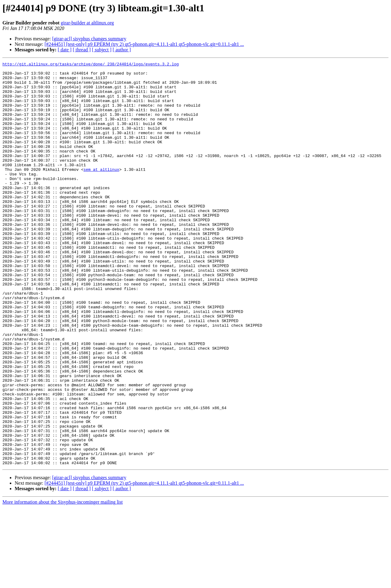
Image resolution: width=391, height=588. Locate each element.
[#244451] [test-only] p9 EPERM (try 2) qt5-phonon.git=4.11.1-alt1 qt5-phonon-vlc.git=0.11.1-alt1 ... (144, 44)
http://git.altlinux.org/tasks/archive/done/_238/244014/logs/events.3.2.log (91, 65)
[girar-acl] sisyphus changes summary (89, 39)
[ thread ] (82, 50)
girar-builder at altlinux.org (87, 23)
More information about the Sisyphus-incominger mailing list (63, 583)
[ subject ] (102, 50)
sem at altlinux (101, 191)
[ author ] (122, 50)
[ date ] (65, 50)
